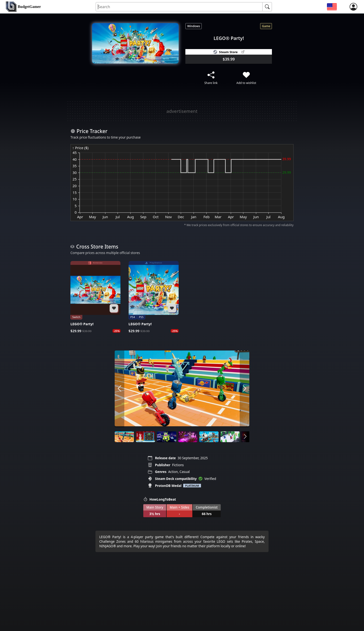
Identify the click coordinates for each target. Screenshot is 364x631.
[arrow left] (119, 389)
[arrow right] (245, 389)
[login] (353, 7)
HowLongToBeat (160, 499)
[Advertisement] (182, 111)
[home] (23, 7)
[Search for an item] (179, 7)
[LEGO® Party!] (95, 297)
